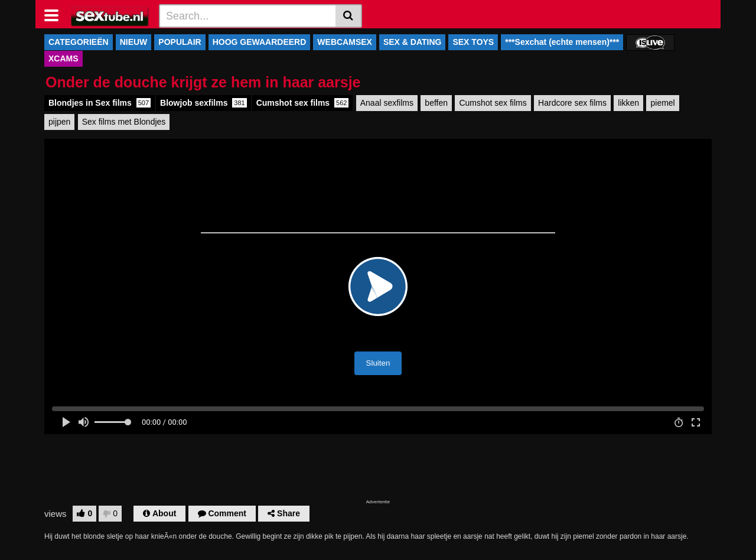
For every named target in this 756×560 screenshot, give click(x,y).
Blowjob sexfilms (203, 103)
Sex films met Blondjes (124, 122)
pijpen (59, 122)
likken (628, 103)
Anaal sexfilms (387, 103)
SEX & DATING (413, 42)
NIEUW (134, 42)
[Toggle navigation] (56, 14)
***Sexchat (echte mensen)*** (562, 42)
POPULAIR (180, 42)
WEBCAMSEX (345, 42)
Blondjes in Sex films (100, 103)
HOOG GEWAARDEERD (260, 42)
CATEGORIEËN (79, 42)
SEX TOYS (473, 42)
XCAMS (63, 58)
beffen (436, 103)
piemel (662, 103)
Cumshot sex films (303, 103)
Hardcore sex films (572, 103)
